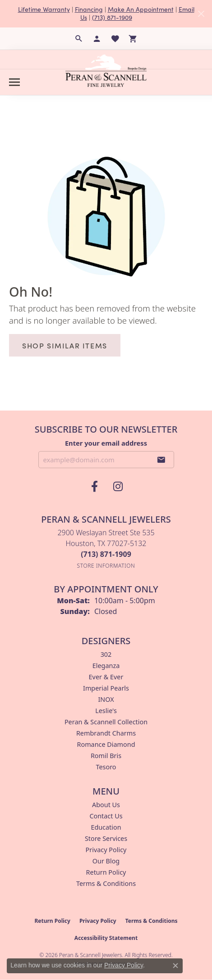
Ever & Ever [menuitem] (106, 677)
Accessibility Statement (106, 938)
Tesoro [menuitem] (106, 767)
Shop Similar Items (65, 345)
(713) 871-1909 (112, 17)
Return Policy (106, 872)
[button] (79, 39)
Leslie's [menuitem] (106, 711)
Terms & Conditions (106, 883)
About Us (106, 805)
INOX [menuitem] (106, 699)
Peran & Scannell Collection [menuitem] (106, 722)
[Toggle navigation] (14, 82)
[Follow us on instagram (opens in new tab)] (118, 487)
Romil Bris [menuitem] (106, 756)
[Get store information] (106, 566)
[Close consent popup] (175, 966)
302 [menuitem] (106, 654)
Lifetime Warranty (44, 9)
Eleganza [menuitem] (106, 666)
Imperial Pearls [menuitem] (106, 688)
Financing (89, 9)
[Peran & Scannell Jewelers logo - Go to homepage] (106, 71)
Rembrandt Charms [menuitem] (106, 733)
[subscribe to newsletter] (161, 460)
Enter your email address (106, 443)
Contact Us (106, 816)
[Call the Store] (106, 554)
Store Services (106, 838)
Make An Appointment (141, 9)
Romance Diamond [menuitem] (106, 744)
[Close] (201, 14)
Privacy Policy (106, 850)
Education (106, 827)
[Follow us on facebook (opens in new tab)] (94, 487)
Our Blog (106, 861)
